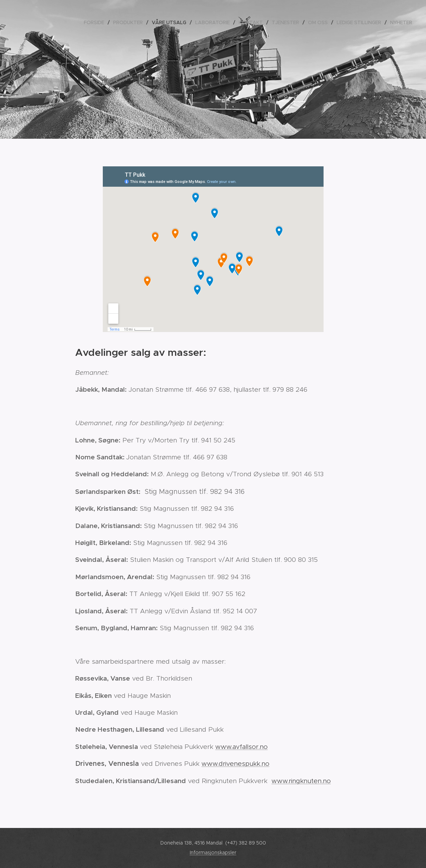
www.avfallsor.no (241, 747)
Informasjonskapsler (213, 852)
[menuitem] (96, 22)
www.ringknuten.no (301, 781)
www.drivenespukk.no (235, 764)
